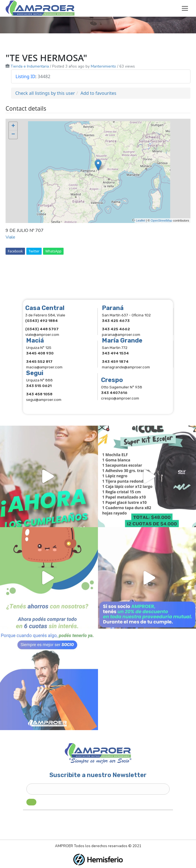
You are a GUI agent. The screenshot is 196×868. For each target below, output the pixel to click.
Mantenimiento (103, 66)
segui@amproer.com (44, 400)
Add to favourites (98, 93)
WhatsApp (53, 251)
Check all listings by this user (45, 93)
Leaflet (141, 220)
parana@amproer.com (121, 334)
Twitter (34, 251)
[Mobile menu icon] (185, 8)
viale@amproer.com (42, 334)
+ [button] (13, 126)
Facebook (15, 251)
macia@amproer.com (44, 367)
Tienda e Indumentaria (30, 66)
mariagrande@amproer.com (126, 367)
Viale (10, 237)
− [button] (13, 135)
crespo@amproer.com (120, 398)
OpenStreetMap (162, 220)
